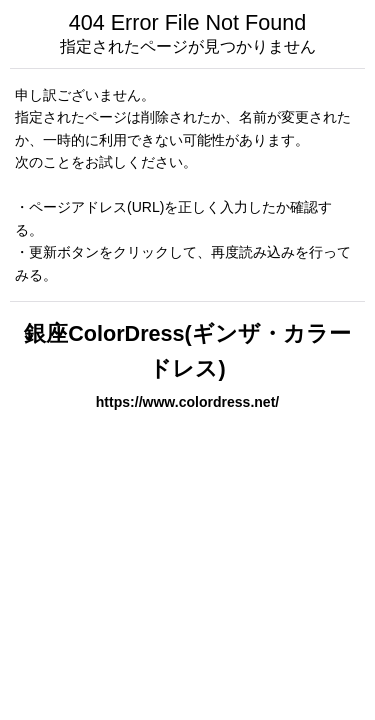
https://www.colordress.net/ (187, 402)
